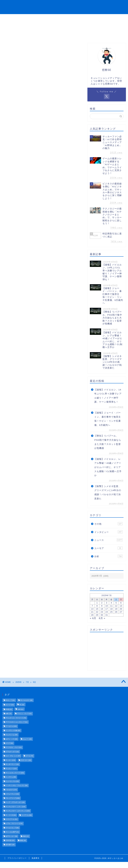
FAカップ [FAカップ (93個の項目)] (10, 700)
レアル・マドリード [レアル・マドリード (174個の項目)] (14, 824)
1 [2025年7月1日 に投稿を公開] (97, 603)
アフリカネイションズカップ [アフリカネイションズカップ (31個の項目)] (17, 722)
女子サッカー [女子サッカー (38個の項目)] (12, 836)
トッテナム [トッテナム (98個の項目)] (11, 777)
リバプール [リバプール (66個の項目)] (27, 815)
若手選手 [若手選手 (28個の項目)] (10, 845)
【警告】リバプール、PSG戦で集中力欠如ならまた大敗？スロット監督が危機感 (108, 442)
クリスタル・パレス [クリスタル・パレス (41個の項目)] (14, 748)
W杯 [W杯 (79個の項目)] (9, 714)
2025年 (19, 682)
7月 (27, 682)
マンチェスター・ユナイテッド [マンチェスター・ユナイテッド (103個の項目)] (18, 811)
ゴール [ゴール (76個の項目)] (29, 756)
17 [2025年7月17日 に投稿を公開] (107, 609)
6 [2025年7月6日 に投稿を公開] (121, 603)
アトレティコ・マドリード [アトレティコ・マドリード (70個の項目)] (16, 718)
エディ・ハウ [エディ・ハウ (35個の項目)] (12, 739)
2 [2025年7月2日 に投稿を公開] (102, 603)
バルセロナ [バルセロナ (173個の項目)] (11, 790)
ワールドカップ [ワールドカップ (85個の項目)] (12, 828)
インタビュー (87, 5)
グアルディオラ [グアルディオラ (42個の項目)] (12, 752)
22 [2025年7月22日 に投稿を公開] (97, 612)
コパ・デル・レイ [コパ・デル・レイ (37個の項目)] (13, 756)
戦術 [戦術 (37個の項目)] (26, 836)
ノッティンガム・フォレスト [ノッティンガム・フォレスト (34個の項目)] (17, 785)
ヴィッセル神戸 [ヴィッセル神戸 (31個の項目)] (12, 832)
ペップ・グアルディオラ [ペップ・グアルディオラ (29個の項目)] (15, 802)
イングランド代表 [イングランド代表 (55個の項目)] (13, 731)
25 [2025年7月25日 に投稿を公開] (111, 612)
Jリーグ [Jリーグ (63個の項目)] (10, 705)
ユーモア (105, 5)
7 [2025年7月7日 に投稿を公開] (92, 606)
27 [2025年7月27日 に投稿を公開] (121, 612)
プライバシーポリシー (17, 858)
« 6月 (93, 618)
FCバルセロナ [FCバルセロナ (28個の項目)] (26, 700)
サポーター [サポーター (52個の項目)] (26, 760)
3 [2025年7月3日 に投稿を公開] (107, 603)
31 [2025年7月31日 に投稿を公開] (107, 615)
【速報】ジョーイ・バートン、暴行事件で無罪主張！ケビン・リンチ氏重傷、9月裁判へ (108, 419)
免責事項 (35, 858)
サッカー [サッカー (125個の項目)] (11, 760)
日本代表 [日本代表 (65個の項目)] (10, 840)
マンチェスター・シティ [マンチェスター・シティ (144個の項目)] (16, 807)
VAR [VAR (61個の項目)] (21, 709)
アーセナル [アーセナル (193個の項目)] (11, 726)
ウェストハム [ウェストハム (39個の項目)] (12, 735)
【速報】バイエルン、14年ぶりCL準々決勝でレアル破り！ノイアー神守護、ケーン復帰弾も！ (108, 396)
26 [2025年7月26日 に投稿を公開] (116, 612)
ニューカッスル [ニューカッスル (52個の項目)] (12, 781)
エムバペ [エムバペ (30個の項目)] (27, 739)
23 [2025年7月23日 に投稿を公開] (102, 612)
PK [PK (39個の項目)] (22, 705)
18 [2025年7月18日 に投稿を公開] (111, 609)
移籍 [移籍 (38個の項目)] (23, 840)
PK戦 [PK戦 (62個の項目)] (9, 709)
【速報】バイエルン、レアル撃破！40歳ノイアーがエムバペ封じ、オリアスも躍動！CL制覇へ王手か (108, 467)
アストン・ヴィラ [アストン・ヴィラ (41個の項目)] (24, 714)
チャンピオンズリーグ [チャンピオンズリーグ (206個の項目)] (15, 773)
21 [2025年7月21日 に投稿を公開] (92, 612)
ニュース (60, 5)
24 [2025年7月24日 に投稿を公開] (107, 612)
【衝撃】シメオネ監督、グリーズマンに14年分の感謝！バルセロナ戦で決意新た (108, 492)
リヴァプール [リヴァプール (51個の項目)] (12, 819)
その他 (119, 5)
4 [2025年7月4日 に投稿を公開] (111, 603)
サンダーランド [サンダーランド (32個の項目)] (12, 764)
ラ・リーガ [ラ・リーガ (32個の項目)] (11, 815)
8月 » (102, 618)
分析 (72, 5)
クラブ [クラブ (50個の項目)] (9, 743)
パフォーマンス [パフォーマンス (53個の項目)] (12, 794)
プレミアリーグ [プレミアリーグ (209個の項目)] (13, 798)
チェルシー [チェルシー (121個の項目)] (11, 769)
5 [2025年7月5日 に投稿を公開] (116, 603)
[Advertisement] (106, 651)
